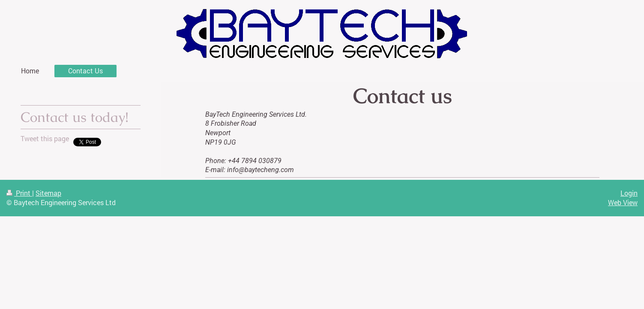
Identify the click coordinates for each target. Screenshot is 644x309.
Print (19, 193)
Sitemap (48, 193)
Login (629, 193)
